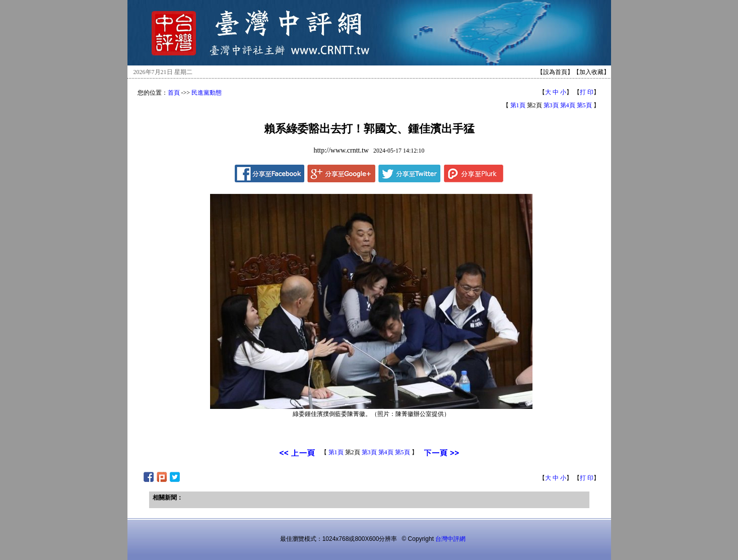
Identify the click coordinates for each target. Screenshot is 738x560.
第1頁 (518, 105)
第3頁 (551, 105)
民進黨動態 (207, 93)
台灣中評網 (450, 539)
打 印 (587, 92)
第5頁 (584, 105)
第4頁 (568, 105)
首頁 (174, 93)
